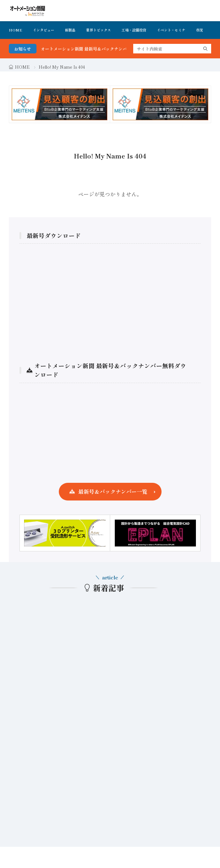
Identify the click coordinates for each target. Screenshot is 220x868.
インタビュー (44, 30)
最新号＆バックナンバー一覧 (113, 491)
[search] (205, 49)
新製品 (70, 30)
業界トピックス (98, 30)
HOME (16, 30)
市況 (199, 30)
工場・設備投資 (134, 30)
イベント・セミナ (171, 30)
